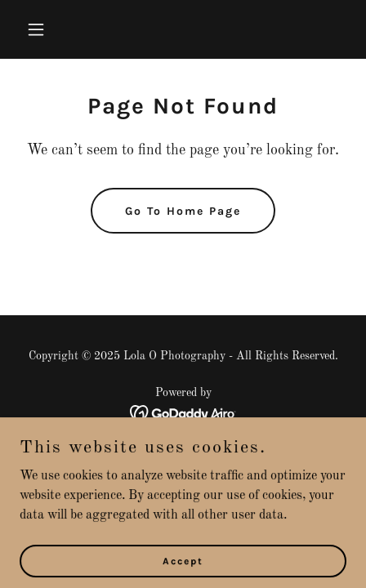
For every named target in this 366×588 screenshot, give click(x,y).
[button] (57, 29)
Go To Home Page (183, 211)
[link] (183, 413)
